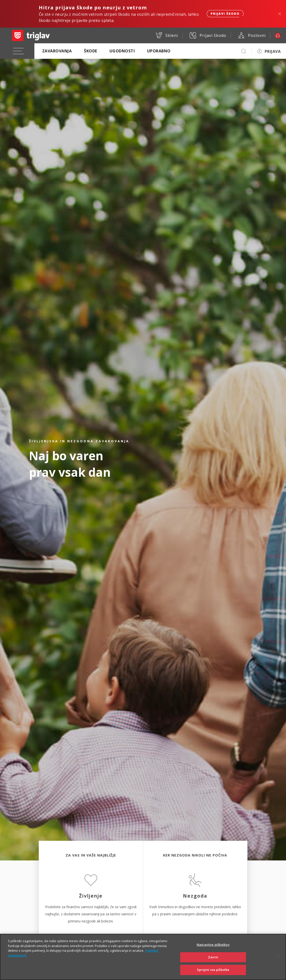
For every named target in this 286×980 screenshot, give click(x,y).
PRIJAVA (273, 51)
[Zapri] (278, 962)
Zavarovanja (57, 51)
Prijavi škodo (225, 14)
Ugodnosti (122, 51)
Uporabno (159, 51)
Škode (90, 51)
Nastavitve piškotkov (213, 950)
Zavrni (213, 963)
